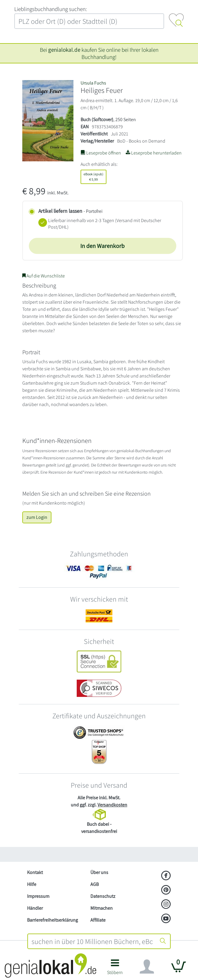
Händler (35, 908)
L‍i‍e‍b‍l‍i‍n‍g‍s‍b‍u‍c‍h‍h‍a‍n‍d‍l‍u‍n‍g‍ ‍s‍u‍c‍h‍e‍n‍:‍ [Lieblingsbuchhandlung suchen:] (51, 9)
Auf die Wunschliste (44, 276)
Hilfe (32, 884)
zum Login (37, 517)
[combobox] (92, 941)
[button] (115, 969)
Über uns (99, 872)
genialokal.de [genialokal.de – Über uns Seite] (64, 50)
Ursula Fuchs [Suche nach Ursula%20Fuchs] (93, 83)
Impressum (38, 896)
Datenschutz (103, 896)
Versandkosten (112, 805)
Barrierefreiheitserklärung (52, 920)
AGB (95, 884)
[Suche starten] (163, 941)
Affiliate (98, 920)
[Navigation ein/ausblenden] (147, 967)
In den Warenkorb (102, 246)
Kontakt (35, 872)
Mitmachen (102, 908)
